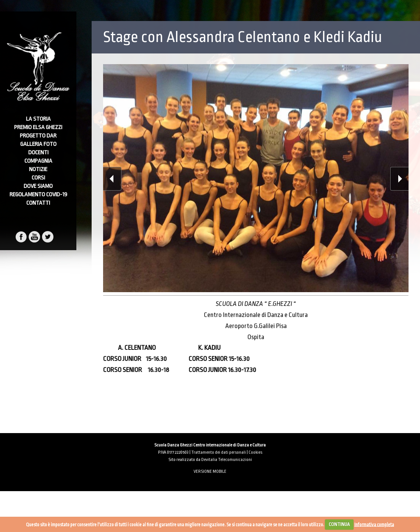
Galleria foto (38, 144)
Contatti (38, 203)
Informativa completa (374, 524)
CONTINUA (339, 524)
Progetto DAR (38, 136)
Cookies (255, 452)
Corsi (38, 178)
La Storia (38, 119)
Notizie (38, 169)
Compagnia (38, 161)
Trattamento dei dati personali (219, 452)
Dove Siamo (38, 186)
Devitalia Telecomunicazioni (227, 460)
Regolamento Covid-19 (38, 195)
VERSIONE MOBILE (210, 471)
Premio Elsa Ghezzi (38, 127)
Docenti (38, 153)
